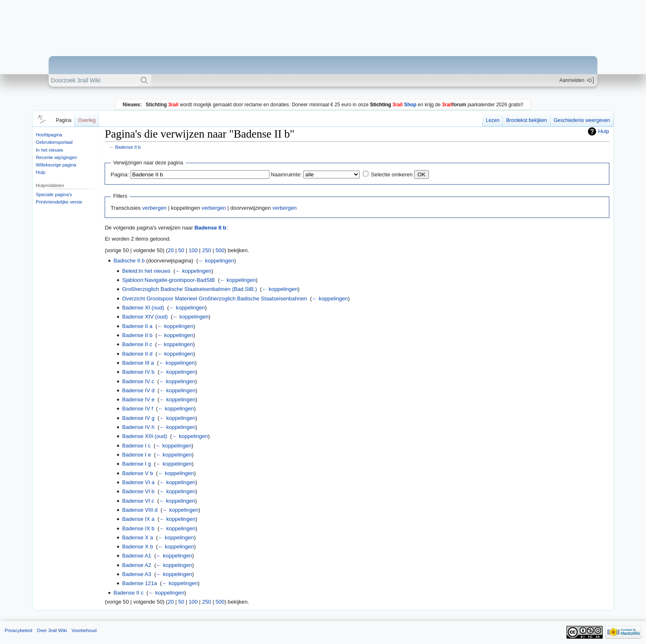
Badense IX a (138, 519)
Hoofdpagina (49, 135)
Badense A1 (137, 556)
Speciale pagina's (54, 194)
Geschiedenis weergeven (582, 120)
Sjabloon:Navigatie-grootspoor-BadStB (168, 280)
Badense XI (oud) (143, 308)
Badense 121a (139, 583)
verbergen (154, 208)
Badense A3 (137, 574)
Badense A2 (137, 565)
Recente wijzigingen (56, 157)
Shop (393, 105)
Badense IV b (138, 372)
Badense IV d (138, 390)
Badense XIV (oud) (145, 317)
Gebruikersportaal (54, 142)
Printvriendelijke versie (59, 202)
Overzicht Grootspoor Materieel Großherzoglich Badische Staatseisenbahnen (214, 299)
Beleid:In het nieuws (146, 271)
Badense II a (137, 326)
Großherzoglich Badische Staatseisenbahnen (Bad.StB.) (189, 289)
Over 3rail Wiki (52, 630)
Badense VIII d (140, 510)
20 (171, 250)
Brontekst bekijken (526, 120)
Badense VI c (138, 501)
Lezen (493, 120)
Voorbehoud (84, 630)
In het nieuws (49, 150)
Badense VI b (138, 491)
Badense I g (136, 464)
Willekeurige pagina (56, 165)
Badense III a (138, 363)
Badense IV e (138, 399)
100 (193, 250)
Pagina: (120, 174)
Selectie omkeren (392, 174)
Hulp (41, 172)
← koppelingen (216, 261)
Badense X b (137, 547)
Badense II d (137, 354)
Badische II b (129, 261)
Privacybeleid (18, 630)
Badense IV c (138, 381)
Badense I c (136, 446)
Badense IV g (138, 418)
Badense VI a (138, 482)
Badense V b (137, 473)
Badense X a (137, 537)
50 (181, 250)
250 (206, 250)
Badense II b (128, 147)
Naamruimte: (286, 174)
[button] (40, 119)
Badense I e (136, 455)
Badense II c (137, 344)
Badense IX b (138, 528)
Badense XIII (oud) (144, 436)
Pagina (63, 120)
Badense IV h (138, 427)
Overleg (87, 120)
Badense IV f (137, 409)
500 (220, 250)
